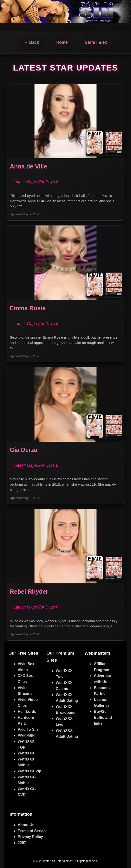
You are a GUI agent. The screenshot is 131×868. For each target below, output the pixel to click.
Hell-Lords (27, 712)
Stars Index (96, 42)
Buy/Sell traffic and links (103, 717)
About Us (26, 825)
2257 (22, 843)
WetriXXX (26, 753)
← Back (32, 42)
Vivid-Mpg (27, 735)
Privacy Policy (30, 837)
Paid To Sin (28, 729)
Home (62, 42)
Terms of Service (33, 831)
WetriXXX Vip (29, 771)
